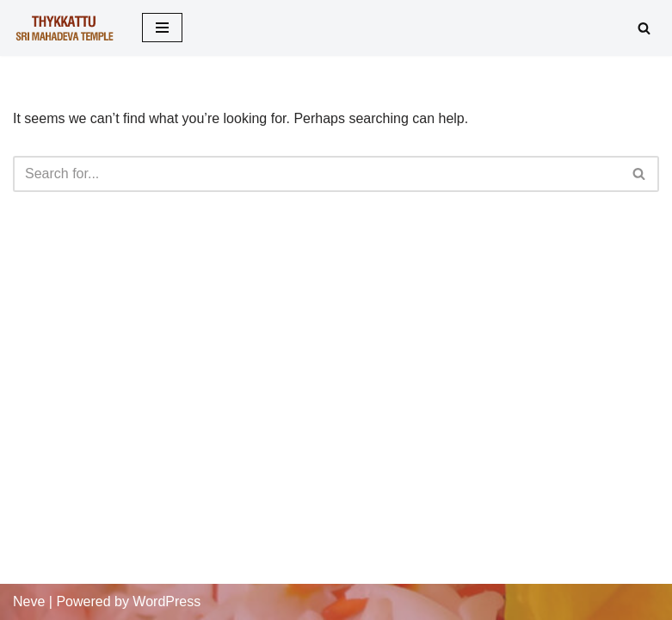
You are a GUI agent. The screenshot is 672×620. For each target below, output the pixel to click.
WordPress (166, 601)
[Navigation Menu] (162, 28)
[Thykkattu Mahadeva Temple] (65, 28)
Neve (29, 601)
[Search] (644, 28)
